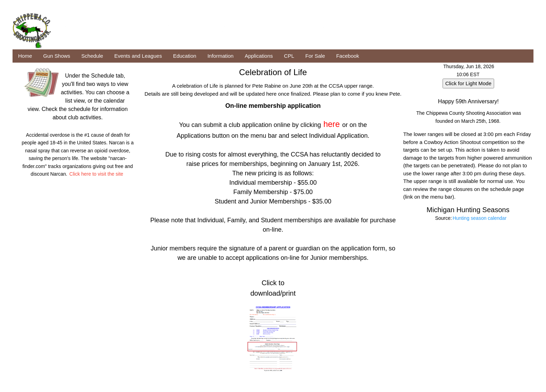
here (332, 124)
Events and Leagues (138, 56)
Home (25, 56)
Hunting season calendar (480, 218)
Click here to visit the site (96, 174)
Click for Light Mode (469, 83)
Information (221, 56)
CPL (289, 56)
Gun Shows (57, 56)
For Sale (315, 56)
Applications (259, 56)
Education (185, 56)
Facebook (348, 56)
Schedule (92, 56)
